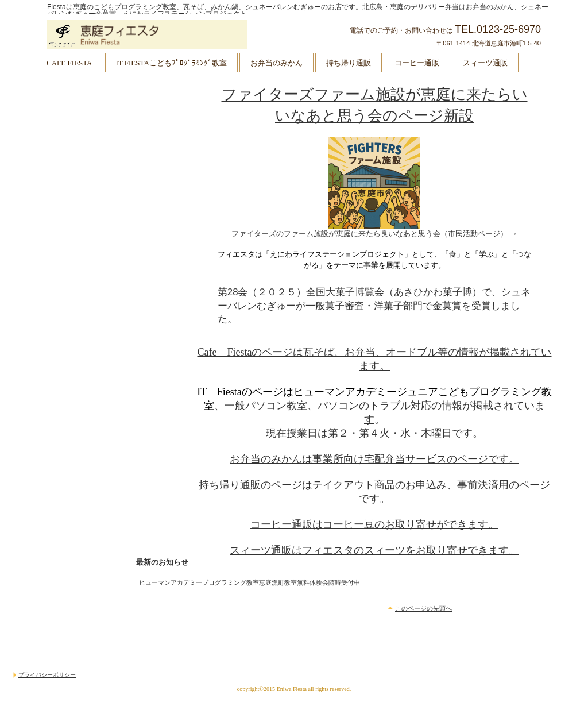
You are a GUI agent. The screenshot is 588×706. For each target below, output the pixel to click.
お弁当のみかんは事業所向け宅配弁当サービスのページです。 (374, 459)
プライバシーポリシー (47, 675)
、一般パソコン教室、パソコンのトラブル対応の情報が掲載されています (374, 406)
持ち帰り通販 (349, 63)
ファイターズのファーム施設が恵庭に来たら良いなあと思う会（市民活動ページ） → (374, 234)
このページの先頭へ (423, 608)
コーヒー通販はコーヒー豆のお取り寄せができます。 (374, 524)
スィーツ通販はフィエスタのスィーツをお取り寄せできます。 (374, 550)
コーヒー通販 (417, 63)
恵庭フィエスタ (162, 34)
